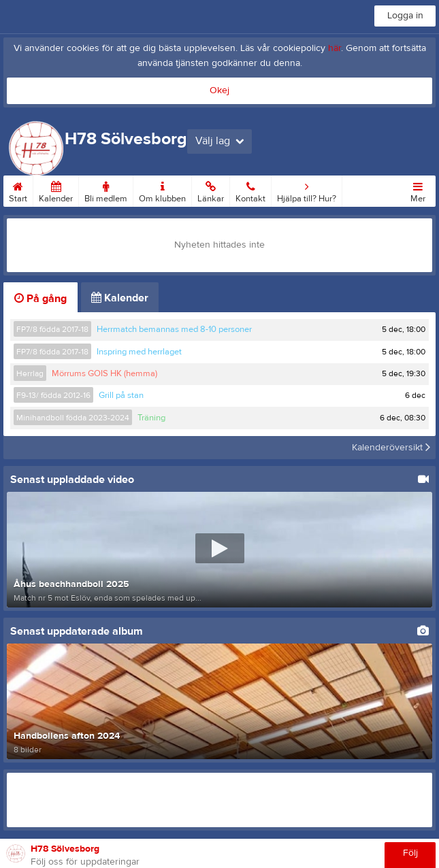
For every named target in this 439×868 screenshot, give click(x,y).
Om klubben (162, 190)
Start (18, 190)
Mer (418, 190)
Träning (151, 418)
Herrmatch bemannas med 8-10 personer (174, 329)
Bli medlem (106, 190)
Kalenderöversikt (391, 448)
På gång (40, 299)
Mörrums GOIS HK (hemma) (104, 373)
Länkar (211, 190)
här (335, 48)
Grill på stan (121, 395)
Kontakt (250, 190)
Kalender (56, 190)
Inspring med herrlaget (139, 352)
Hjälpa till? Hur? (307, 190)
